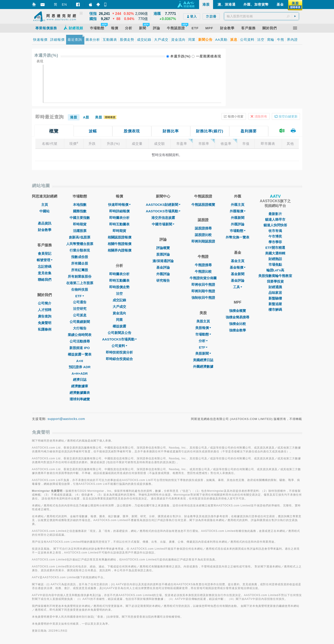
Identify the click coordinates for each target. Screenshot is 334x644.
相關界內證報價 (119, 250)
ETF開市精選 (275, 248)
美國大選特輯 (275, 253)
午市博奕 (275, 236)
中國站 (44, 211)
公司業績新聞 (80, 322)
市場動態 (203, 334)
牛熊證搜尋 (203, 265)
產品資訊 (45, 223)
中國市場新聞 (163, 224)
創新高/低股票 (80, 237)
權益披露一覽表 (80, 354)
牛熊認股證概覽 (203, 205)
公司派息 (80, 315)
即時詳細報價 (119, 211)
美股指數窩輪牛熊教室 (275, 276)
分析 (203, 341)
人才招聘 (45, 310)
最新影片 (275, 214)
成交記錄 (119, 300)
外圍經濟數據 (203, 366)
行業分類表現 (80, 250)
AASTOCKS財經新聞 (163, 205)
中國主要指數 (80, 218)
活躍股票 (80, 231)
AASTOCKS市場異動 (120, 339)
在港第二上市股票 (80, 283)
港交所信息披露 (163, 218)
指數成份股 (80, 257)
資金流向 (119, 313)
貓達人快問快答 (275, 225)
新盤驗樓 (275, 298)
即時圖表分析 (119, 218)
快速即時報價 (119, 205)
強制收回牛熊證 (203, 298)
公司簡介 (45, 303)
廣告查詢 (45, 316)
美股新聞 (203, 353)
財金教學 (45, 230)
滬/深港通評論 (163, 261)
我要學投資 (275, 281)
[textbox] (261, 16)
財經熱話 (275, 259)
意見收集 (45, 273)
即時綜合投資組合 (119, 359)
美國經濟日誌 (203, 360)
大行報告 (80, 328)
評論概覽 (163, 248)
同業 (119, 320)
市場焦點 (275, 264)
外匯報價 (238, 211)
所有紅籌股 (80, 270)
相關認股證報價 (119, 237)
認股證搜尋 (203, 228)
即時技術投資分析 (119, 352)
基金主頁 (238, 261)
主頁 (45, 205)
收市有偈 (275, 231)
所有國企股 (80, 263)
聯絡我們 (45, 280)
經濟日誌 (80, 380)
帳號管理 (45, 260)
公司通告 (80, 302)
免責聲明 (45, 323)
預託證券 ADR (80, 367)
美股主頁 (203, 321)
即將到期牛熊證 (203, 291)
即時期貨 (80, 224)
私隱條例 (45, 329)
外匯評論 (163, 274)
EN (65, 4)
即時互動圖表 (119, 224)
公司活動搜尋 (80, 341)
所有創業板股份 (80, 276)
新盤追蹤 (275, 304)
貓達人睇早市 (275, 219)
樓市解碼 (275, 310)
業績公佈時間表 (80, 335)
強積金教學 (237, 330)
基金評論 (163, 267)
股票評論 (163, 254)
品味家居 (275, 293)
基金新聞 (238, 274)
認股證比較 (203, 235)
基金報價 (238, 267)
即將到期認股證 (203, 241)
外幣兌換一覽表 (237, 237)
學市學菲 (275, 242)
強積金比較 (237, 324)
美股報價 (203, 328)
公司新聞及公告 (119, 333)
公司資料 (119, 346)
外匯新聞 (238, 218)
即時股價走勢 (119, 287)
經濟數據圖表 (80, 393)
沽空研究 (80, 309)
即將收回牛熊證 (203, 285)
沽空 (119, 294)
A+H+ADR (80, 373)
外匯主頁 (238, 205)
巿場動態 (238, 231)
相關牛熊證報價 (119, 244)
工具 (238, 287)
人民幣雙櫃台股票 (80, 244)
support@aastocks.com (66, 419)
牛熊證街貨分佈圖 (203, 278)
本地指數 (80, 205)
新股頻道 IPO (80, 348)
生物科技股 (80, 289)
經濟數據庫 (80, 386)
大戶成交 (119, 307)
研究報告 (163, 280)
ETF (80, 296)
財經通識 (275, 287)
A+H (80, 361)
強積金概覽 (237, 311)
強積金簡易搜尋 (237, 317)
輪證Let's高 (275, 270)
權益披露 (119, 326)
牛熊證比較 (203, 271)
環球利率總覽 (80, 399)
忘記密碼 (45, 266)
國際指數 (80, 211)
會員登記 (45, 253)
